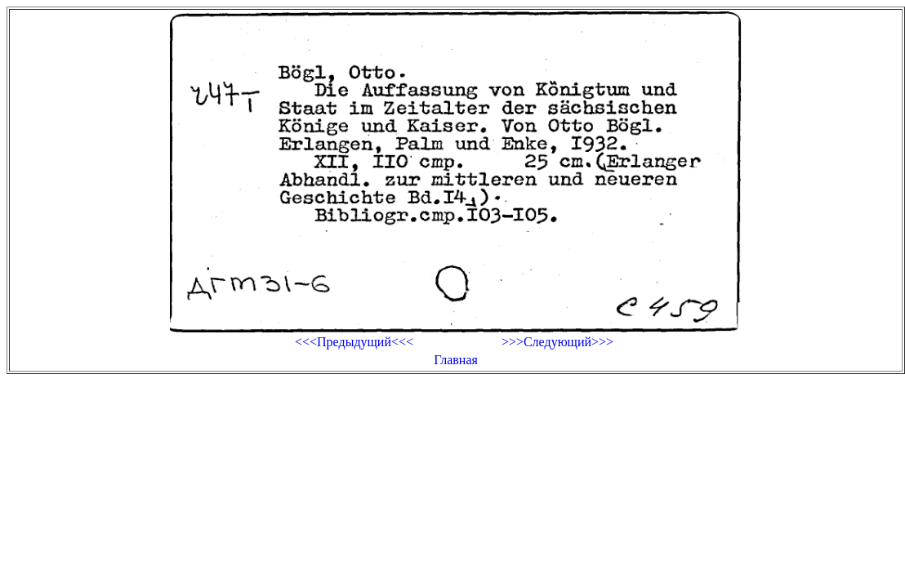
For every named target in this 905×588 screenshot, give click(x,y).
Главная (456, 360)
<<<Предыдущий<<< (354, 342)
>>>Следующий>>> (557, 342)
